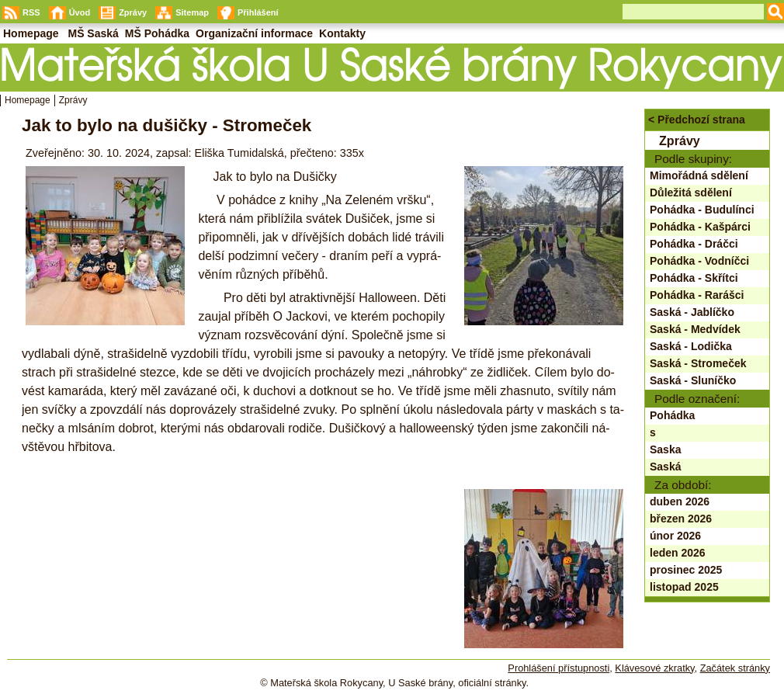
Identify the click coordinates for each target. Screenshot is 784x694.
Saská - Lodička (691, 346)
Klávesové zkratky (654, 668)
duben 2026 (680, 501)
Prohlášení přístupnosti (559, 668)
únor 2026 (675, 536)
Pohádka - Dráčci (694, 244)
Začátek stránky (735, 668)
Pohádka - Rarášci (697, 295)
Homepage (28, 100)
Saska (665, 449)
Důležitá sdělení (691, 193)
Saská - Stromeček (698, 363)
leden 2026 (678, 553)
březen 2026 (681, 519)
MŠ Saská (93, 33)
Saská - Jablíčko (692, 312)
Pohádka (672, 415)
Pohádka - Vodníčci (699, 261)
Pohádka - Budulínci (702, 210)
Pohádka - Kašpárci (700, 227)
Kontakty (342, 33)
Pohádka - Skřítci (694, 278)
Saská (665, 467)
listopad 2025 (684, 587)
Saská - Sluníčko (693, 380)
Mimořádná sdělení (699, 175)
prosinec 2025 (686, 570)
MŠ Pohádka (157, 33)
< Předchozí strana (697, 120)
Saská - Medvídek (695, 329)
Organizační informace (254, 33)
